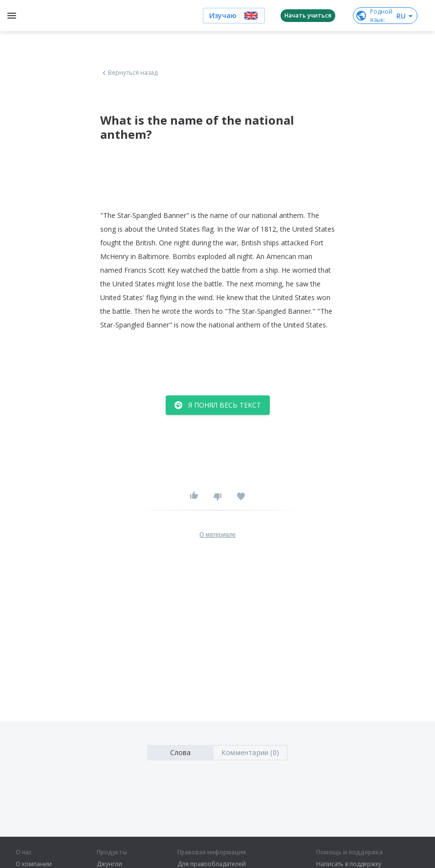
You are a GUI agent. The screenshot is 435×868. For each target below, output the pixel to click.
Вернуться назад (129, 73)
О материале (217, 535)
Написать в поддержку (349, 864)
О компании (34, 864)
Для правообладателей (212, 864)
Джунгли (109, 864)
